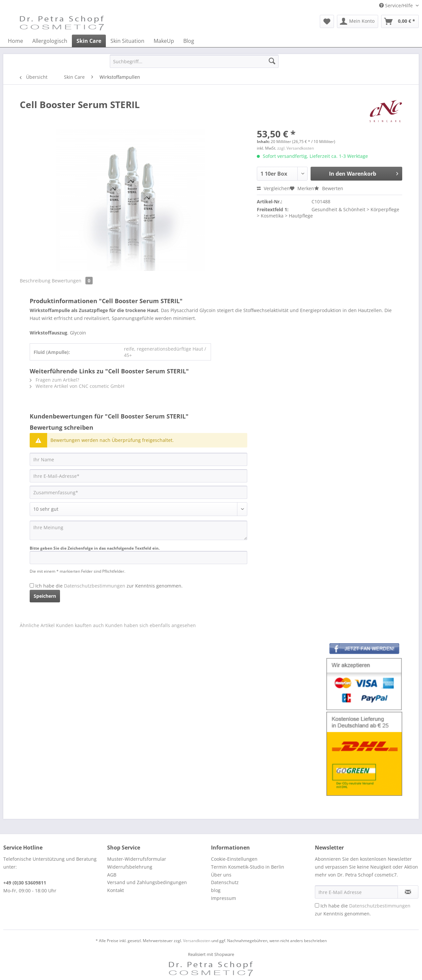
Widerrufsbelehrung (130, 867)
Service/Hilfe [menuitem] (397, 5)
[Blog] (189, 41)
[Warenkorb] (400, 21)
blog (216, 890)
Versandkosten (197, 941)
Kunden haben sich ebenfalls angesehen (151, 625)
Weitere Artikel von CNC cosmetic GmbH (77, 386)
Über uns (221, 875)
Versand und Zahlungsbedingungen (147, 882)
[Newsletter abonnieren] (408, 892)
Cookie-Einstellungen (234, 859)
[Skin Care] (89, 41)
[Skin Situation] (127, 41)
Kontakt (116, 890)
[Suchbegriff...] (194, 61)
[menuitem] (327, 21)
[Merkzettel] (327, 21)
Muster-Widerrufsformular (137, 859)
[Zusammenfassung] (138, 492)
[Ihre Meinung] (138, 530)
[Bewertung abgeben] (138, 509)
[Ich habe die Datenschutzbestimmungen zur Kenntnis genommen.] (32, 585)
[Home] (15, 41)
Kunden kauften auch (80, 625)
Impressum (224, 898)
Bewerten (329, 188)
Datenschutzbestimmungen (95, 586)
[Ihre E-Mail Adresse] (356, 892)
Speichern (45, 596)
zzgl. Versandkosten (296, 148)
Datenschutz (225, 882)
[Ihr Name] (138, 459)
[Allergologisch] (50, 41)
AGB (112, 875)
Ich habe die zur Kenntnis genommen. (109, 586)
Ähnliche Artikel (37, 625)
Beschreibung (35, 281)
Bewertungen (72, 281)
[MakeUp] (164, 41)
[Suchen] (272, 61)
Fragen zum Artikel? (54, 380)
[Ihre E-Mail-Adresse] (138, 476)
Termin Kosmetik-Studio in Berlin (248, 867)
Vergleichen (273, 188)
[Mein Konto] (358, 21)
